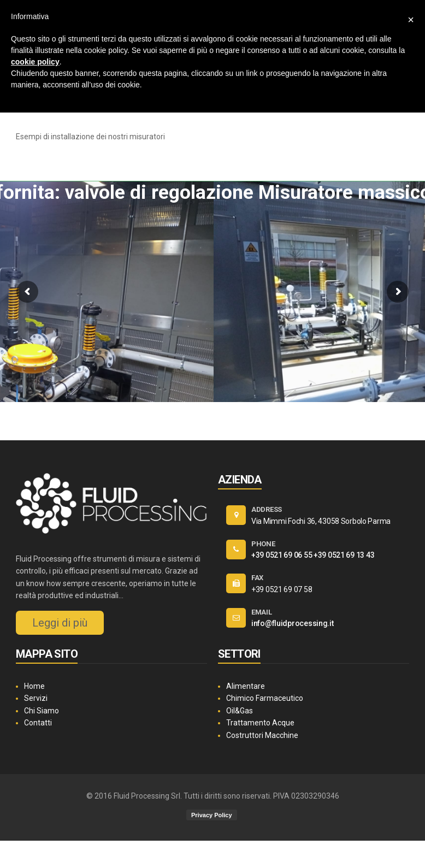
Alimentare (246, 686)
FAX (257, 578)
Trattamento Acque (260, 723)
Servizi (36, 698)
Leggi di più (60, 623)
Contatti (38, 723)
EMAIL (262, 612)
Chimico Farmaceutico (265, 698)
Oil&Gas (240, 711)
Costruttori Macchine (262, 735)
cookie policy (35, 62)
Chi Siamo (42, 711)
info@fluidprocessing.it (293, 623)
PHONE (263, 544)
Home (34, 686)
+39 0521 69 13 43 (344, 555)
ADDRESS (267, 509)
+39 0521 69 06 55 (282, 555)
